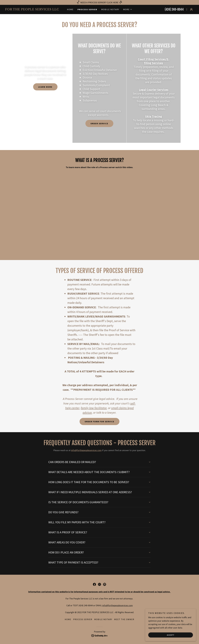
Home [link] (70, 9)
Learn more (45, 87)
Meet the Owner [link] (124, 619)
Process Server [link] (87, 9)
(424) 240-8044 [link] (174, 9)
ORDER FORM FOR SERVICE (99, 421)
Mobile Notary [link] (110, 9)
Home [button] (68, 619)
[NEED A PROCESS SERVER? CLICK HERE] (99, 2)
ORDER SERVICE (99, 123)
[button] (128, 9)
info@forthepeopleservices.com (86, 450)
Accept (171, 635)
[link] (33, 9)
